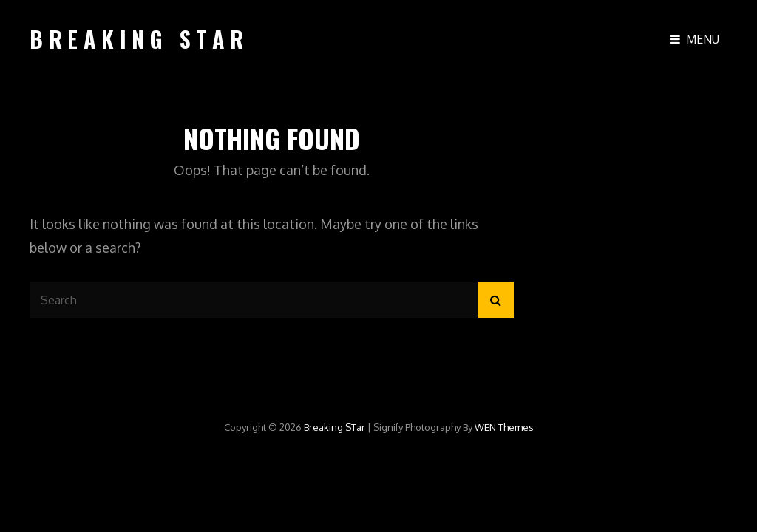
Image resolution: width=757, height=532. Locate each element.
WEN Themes (504, 427)
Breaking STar (139, 39)
